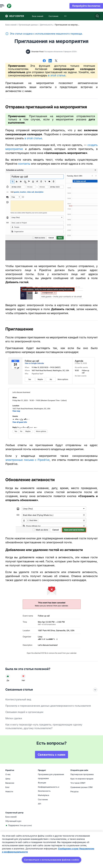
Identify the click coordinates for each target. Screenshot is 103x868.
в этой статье (57, 75)
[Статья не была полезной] (23, 676)
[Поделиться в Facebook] (44, 61)
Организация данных (28, 25)
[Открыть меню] (8, 6)
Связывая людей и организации (24, 712)
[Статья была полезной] (8, 676)
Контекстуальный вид (18, 699)
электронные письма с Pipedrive (27, 460)
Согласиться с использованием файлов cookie (51, 860)
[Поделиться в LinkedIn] (50, 61)
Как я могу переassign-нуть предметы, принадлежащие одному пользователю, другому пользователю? (44, 726)
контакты (24, 164)
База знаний (11, 25)
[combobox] (65, 16)
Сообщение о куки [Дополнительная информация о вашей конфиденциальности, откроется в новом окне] (68, 849)
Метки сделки (14, 718)
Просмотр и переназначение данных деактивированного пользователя (48, 706)
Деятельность (46, 25)
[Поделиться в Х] (56, 61)
